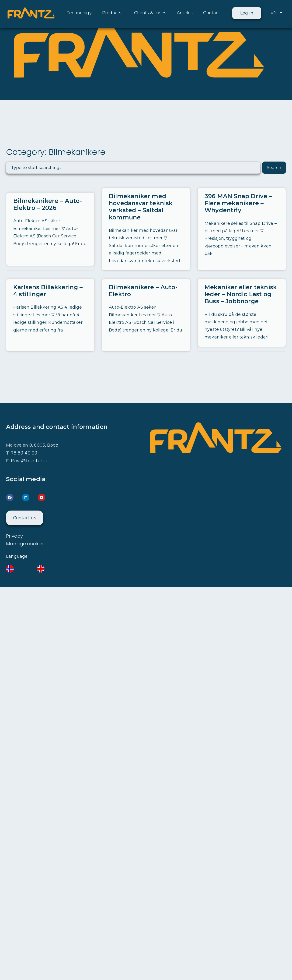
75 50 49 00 (24, 452)
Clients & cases (150, 13)
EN (277, 13)
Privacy (14, 536)
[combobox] (133, 168)
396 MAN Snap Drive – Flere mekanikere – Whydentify (238, 203)
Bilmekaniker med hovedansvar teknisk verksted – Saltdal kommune (140, 207)
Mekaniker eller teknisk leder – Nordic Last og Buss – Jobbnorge (240, 294)
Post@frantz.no (29, 460)
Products (113, 13)
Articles (185, 13)
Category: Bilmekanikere (56, 152)
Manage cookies (25, 543)
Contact (212, 13)
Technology (79, 13)
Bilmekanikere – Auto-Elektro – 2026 (47, 204)
